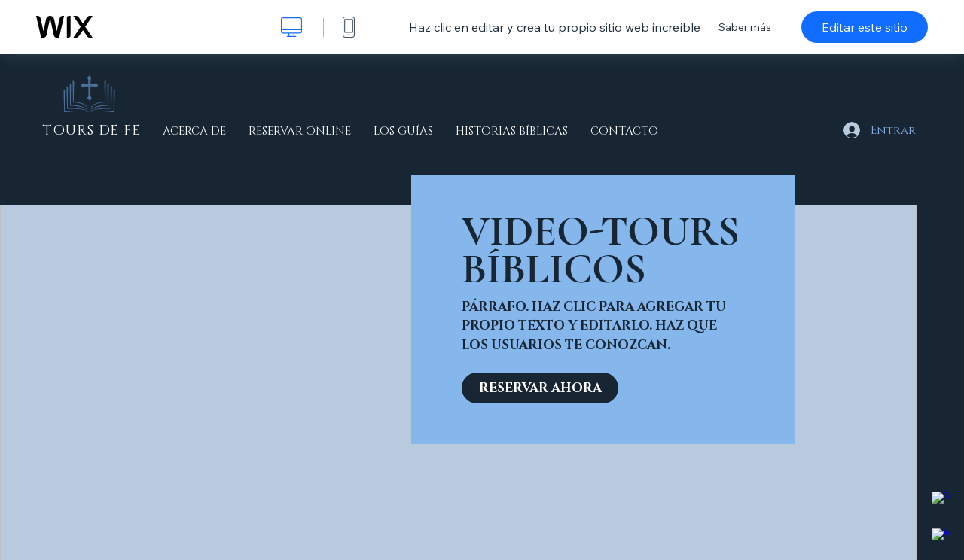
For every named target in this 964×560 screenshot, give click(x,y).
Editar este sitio (865, 27)
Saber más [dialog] (745, 27)
